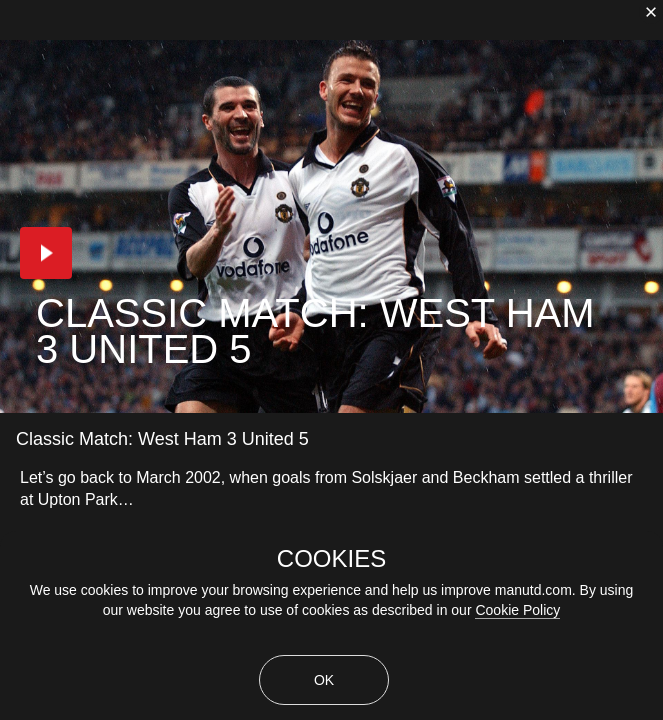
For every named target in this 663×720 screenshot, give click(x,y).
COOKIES (331, 559)
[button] (46, 253)
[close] (651, 12)
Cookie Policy (517, 610)
